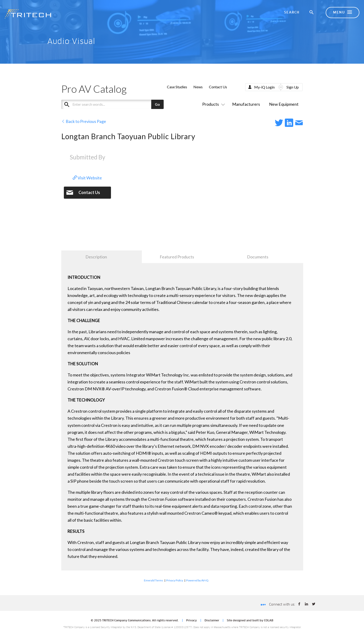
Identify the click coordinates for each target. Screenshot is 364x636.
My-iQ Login (264, 87)
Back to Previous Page (84, 121)
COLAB (269, 621)
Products (213, 104)
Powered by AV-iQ (197, 580)
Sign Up (293, 87)
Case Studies (177, 87)
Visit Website (87, 178)
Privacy (192, 621)
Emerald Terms (154, 580)
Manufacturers (246, 104)
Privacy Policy (175, 580)
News (198, 87)
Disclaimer (212, 621)
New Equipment (284, 104)
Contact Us (218, 87)
